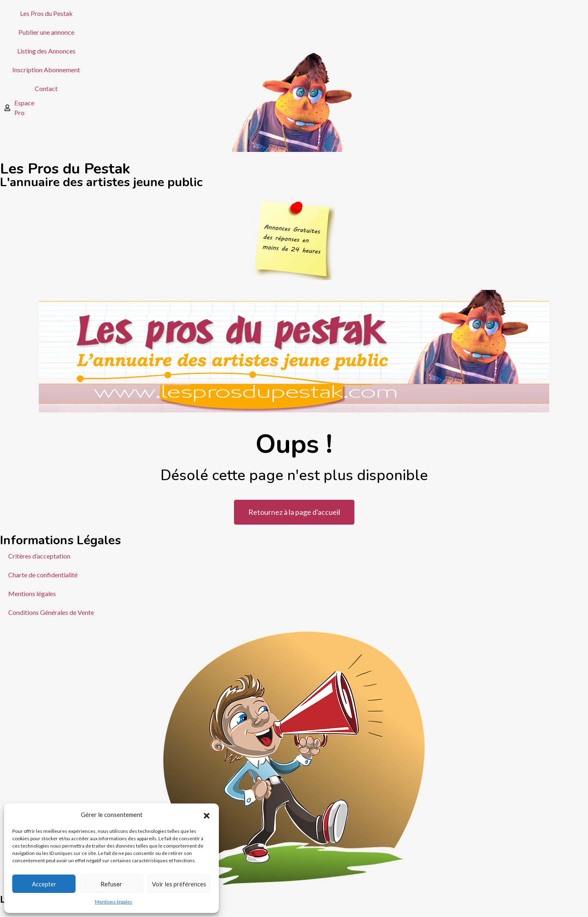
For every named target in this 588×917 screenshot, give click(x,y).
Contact (46, 88)
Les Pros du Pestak (46, 13)
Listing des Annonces (46, 51)
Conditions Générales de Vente (51, 612)
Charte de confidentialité (43, 575)
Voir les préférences (179, 884)
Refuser (111, 884)
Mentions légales (114, 902)
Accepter (44, 884)
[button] (207, 815)
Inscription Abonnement (46, 70)
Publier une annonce (46, 32)
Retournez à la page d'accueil (294, 512)
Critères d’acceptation (39, 556)
